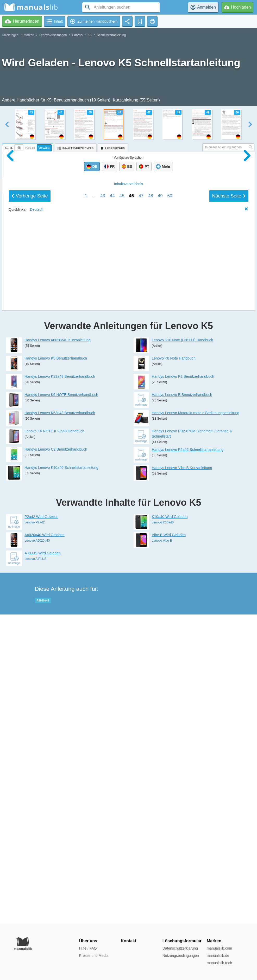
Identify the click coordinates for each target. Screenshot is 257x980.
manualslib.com (219, 948)
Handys (77, 35)
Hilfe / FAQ (88, 948)
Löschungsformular (182, 941)
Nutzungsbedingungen (181, 956)
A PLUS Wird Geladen (43, 862)
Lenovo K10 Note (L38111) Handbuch (183, 649)
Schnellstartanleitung (111, 35)
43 (103, 576)
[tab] (29, 147)
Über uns (88, 941)
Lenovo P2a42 (35, 832)
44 (112, 576)
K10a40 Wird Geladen (170, 826)
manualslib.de (218, 956)
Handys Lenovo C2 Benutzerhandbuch (56, 759)
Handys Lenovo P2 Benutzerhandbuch (183, 686)
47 (141, 576)
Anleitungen (10, 35)
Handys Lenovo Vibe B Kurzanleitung (182, 777)
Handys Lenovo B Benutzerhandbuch (182, 704)
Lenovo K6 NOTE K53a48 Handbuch (54, 740)
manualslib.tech (219, 963)
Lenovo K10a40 (163, 832)
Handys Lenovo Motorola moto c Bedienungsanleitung (196, 722)
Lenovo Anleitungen (53, 35)
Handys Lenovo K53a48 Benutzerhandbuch (60, 722)
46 (131, 576)
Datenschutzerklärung (180, 948)
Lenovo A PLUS (35, 868)
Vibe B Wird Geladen (169, 844)
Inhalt (128, 564)
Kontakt (129, 941)
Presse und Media (94, 956)
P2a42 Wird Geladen (41, 826)
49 (160, 576)
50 (170, 576)
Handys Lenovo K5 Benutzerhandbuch (56, 668)
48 (151, 576)
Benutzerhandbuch (71, 100)
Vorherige (30, 576)
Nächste (229, 576)
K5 (90, 35)
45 (122, 576)
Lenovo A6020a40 (37, 850)
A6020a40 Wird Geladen (44, 844)
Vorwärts (44, 148)
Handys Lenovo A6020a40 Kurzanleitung (58, 649)
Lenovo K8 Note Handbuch (174, 668)
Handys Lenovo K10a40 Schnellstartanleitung (61, 777)
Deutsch (37, 590)
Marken (29, 35)
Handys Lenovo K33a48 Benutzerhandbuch (60, 686)
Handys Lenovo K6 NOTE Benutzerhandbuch (61, 704)
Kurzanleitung (126, 100)
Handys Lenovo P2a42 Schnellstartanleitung (188, 759)
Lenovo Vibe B (162, 850)
